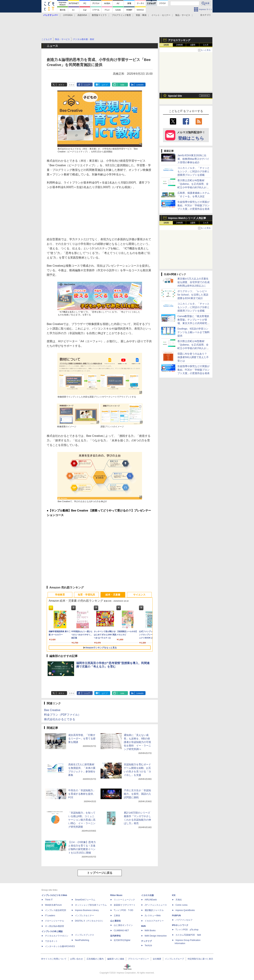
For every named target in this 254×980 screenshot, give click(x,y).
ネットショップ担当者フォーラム (91, 905)
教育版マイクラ (99, 15)
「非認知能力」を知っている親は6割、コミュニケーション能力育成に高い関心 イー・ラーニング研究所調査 (82, 820)
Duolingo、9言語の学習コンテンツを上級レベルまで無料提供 (193, 332)
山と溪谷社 (116, 921)
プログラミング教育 (121, 15)
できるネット (51, 941)
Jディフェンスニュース (156, 905)
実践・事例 (141, 15)
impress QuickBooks (185, 910)
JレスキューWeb (153, 916)
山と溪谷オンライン (123, 925)
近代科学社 (116, 936)
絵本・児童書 (113, 595)
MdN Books (150, 931)
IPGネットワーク (180, 925)
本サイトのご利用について (54, 959)
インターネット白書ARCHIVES (60, 946)
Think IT (49, 900)
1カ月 (206, 45)
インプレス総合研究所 (56, 910)
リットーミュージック (124, 900)
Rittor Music (116, 895)
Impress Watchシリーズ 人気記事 (187, 218)
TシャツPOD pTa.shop (187, 930)
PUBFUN (176, 916)
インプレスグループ (174, 959)
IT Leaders (50, 916)
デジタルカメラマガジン (57, 936)
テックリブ (146, 941)
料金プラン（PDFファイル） (62, 715)
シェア (87, 85)
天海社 (179, 900)
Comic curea (181, 905)
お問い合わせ (77, 959)
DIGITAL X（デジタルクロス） (90, 921)
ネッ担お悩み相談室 (55, 926)
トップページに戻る (100, 873)
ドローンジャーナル (55, 921)
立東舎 (117, 916)
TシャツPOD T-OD (123, 910)
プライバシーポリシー (138, 959)
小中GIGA (68, 15)
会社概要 (157, 959)
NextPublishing (82, 940)
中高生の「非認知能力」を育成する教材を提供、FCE (82, 794)
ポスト (61, 85)
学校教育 (60, 595)
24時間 (179, 45)
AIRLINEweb (151, 900)
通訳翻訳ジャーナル (154, 910)
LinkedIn (140, 85)
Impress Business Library (87, 910)
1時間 (166, 45)
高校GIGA (82, 15)
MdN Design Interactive (156, 936)
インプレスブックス (84, 935)
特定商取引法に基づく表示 (200, 959)
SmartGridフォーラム (85, 900)
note (122, 85)
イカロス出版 (147, 895)
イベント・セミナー (161, 15)
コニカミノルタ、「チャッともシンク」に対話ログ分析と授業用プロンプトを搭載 (193, 171)
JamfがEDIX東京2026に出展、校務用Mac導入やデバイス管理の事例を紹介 (193, 159)
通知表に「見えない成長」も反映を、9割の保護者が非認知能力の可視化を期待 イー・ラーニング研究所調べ (137, 742)
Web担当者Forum (53, 905)
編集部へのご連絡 (116, 959)
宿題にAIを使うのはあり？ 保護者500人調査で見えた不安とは (193, 357)
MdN (143, 926)
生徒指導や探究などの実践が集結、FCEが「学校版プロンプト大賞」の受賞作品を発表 (193, 205)
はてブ (105, 85)
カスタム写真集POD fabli (188, 935)
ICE (174, 895)
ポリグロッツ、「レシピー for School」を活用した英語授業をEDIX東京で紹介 (193, 295)
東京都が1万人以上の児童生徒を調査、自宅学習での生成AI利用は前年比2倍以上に (193, 282)
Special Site (175, 96)
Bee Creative (52, 710)
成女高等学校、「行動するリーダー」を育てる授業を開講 (82, 739)
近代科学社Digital (122, 940)
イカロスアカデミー (154, 921)
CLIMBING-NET (121, 931)
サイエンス (139, 595)
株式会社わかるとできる (60, 719)
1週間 (193, 45)
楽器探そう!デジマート (125, 905)
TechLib (148, 945)
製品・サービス (183, 15)
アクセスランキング (179, 40)
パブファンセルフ (184, 920)
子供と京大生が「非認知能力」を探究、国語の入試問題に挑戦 (137, 794)
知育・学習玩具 (86, 595)
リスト (72, 85)
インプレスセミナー (84, 916)
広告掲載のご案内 (95, 959)
